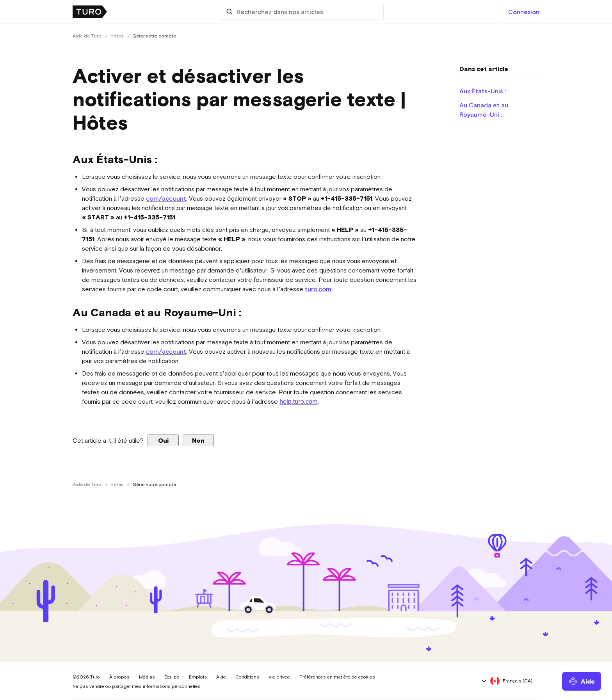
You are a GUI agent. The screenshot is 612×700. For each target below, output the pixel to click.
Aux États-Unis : (483, 91)
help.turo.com (298, 402)
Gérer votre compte (154, 36)
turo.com (318, 289)
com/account (166, 198)
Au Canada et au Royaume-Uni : (484, 110)
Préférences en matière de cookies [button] (337, 677)
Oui (163, 440)
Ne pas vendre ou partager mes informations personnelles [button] (137, 686)
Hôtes (117, 36)
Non (198, 440)
